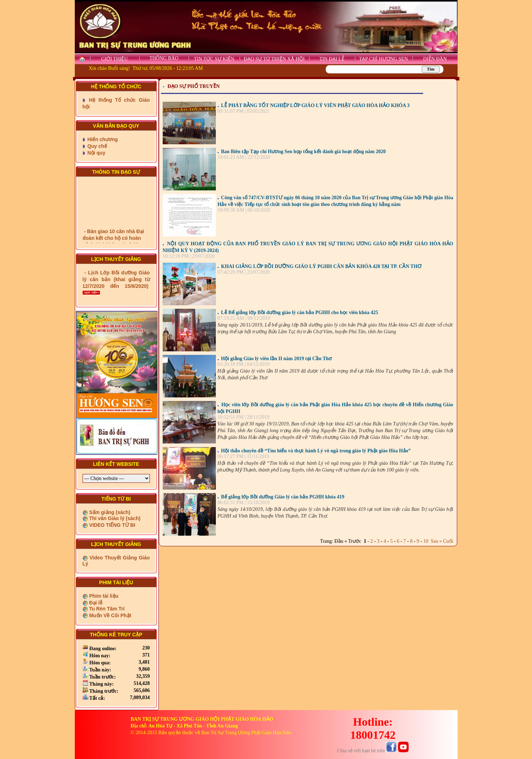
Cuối (448, 541)
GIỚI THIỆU (114, 59)
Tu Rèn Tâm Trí (106, 609)
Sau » (435, 541)
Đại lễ (95, 603)
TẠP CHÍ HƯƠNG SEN (383, 59)
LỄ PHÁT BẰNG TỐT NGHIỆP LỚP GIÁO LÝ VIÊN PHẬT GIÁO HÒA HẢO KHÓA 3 (315, 105)
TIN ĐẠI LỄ (332, 59)
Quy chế (97, 146)
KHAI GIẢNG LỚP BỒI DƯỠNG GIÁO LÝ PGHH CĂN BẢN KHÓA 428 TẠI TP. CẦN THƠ (321, 266)
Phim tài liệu (103, 596)
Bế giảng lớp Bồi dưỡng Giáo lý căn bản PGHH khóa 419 (283, 497)
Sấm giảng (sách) (109, 512)
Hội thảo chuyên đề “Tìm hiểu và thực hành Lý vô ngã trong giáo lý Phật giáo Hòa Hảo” (316, 451)
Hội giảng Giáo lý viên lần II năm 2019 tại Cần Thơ (277, 359)
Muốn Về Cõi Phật (110, 615)
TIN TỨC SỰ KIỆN (214, 59)
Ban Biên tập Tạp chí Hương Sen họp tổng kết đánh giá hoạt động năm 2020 (304, 152)
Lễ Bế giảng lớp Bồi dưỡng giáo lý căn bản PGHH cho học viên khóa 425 (300, 312)
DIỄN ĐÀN (435, 59)
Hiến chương (102, 139)
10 (426, 541)
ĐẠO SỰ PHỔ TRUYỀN (194, 86)
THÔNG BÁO (164, 58)
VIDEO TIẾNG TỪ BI (112, 525)
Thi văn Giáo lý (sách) (114, 518)
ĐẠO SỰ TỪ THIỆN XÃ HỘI (274, 59)
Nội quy (96, 153)
